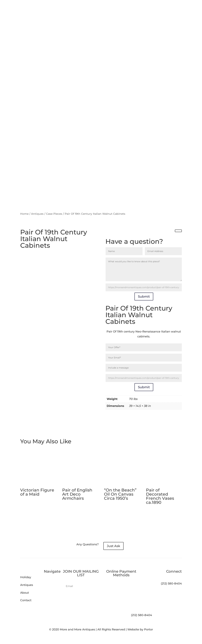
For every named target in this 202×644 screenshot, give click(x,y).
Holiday (26, 577)
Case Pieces (54, 214)
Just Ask (113, 546)
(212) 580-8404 (141, 615)
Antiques (37, 214)
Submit (144, 297)
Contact (26, 600)
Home (24, 214)
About (25, 593)
